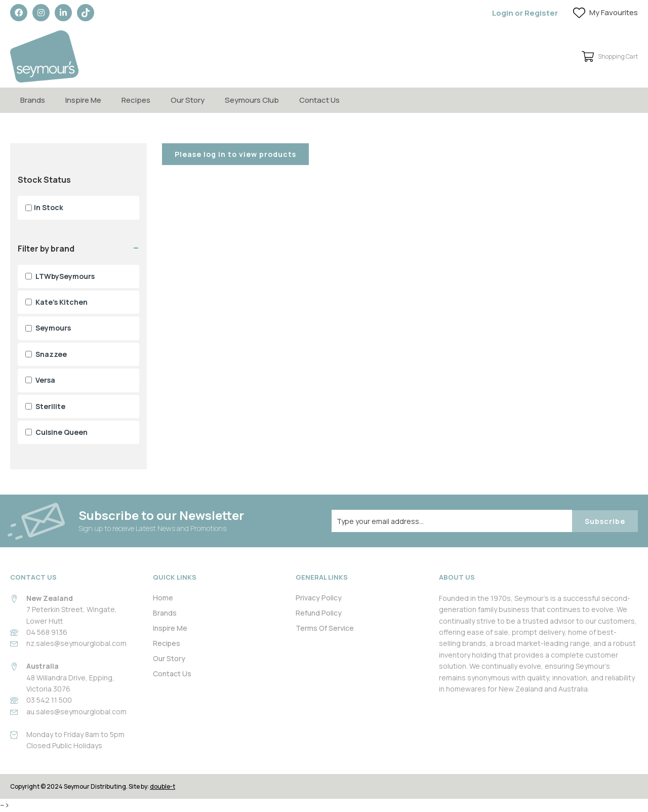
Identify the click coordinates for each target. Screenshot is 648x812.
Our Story (188, 100)
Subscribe (605, 521)
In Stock (44, 207)
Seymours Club (252, 100)
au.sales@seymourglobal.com (76, 712)
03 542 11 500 (49, 700)
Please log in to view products (235, 154)
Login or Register (525, 13)
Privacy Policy (319, 598)
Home (163, 598)
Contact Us (319, 100)
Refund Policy (319, 613)
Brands (33, 100)
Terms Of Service (325, 628)
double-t (163, 786)
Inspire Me (83, 100)
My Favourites (614, 12)
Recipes (136, 100)
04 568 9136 (47, 632)
